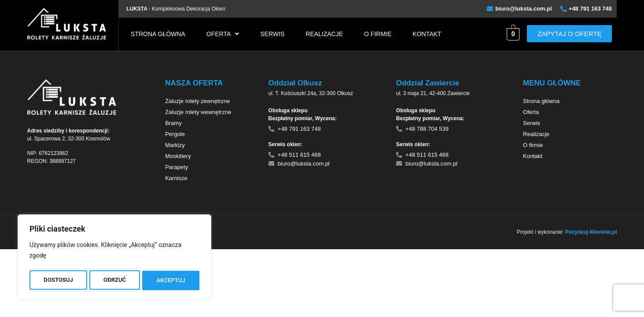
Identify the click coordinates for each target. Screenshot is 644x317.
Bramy (173, 123)
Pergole (175, 134)
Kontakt (427, 34)
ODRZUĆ (114, 280)
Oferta (223, 34)
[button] (223, 34)
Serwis (272, 34)
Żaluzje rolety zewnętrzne (197, 101)
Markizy (175, 145)
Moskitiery (178, 156)
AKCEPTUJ (171, 280)
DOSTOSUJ (58, 280)
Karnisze (176, 178)
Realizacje (324, 34)
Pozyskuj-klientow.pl (591, 232)
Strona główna (158, 34)
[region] (114, 258)
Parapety (177, 167)
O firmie (378, 34)
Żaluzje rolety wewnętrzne (198, 112)
